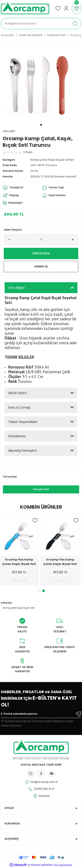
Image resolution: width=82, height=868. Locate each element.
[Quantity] (41, 240)
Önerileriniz (17, 436)
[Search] (41, 24)
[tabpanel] (41, 83)
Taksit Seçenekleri (23, 422)
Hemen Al (41, 266)
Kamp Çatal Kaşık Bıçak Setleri (52, 160)
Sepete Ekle (41, 253)
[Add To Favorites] (37, 520)
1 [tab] (41, 125)
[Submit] (79, 714)
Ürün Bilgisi (16, 288)
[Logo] (25, 8)
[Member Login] (66, 8)
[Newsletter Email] (41, 715)
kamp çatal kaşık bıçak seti (19, 608)
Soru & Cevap (19, 407)
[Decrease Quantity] (8, 240)
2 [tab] (44, 591)
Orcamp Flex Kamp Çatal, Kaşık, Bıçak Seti (21, 562)
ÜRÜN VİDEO (17, 393)
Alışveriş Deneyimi (22, 450)
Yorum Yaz (41, 489)
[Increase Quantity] (74, 240)
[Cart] (77, 8)
